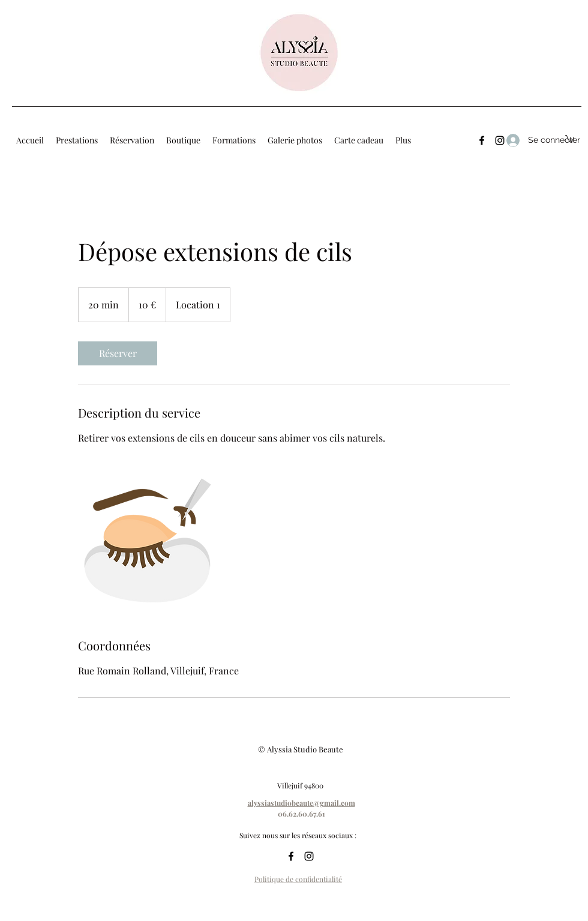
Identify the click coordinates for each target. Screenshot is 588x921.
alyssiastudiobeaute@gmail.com (301, 803)
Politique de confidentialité (298, 879)
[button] (570, 138)
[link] (118, 353)
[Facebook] (482, 140)
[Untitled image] (148, 541)
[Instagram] (309, 856)
